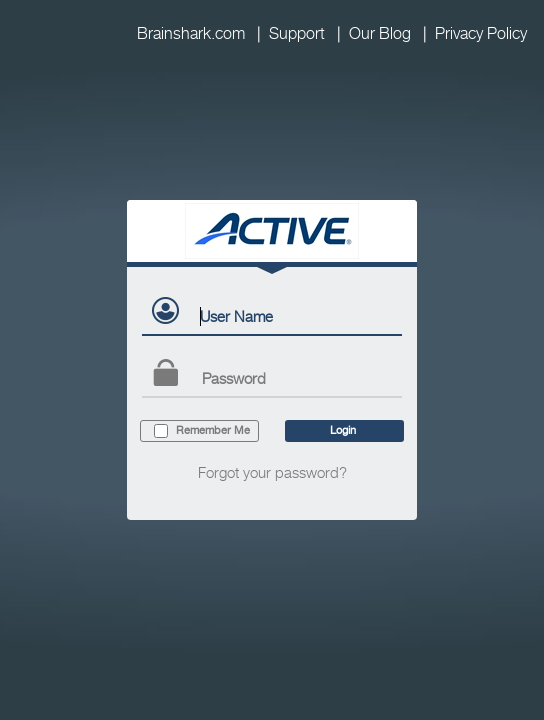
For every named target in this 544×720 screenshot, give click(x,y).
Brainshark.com (191, 33)
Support (297, 33)
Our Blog (380, 33)
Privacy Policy (481, 33)
